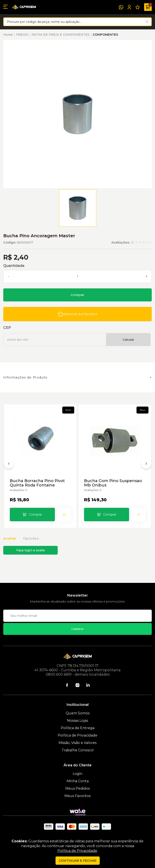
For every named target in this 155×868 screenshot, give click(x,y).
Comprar (77, 295)
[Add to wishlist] (77, 314)
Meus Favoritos (77, 796)
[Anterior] (9, 464)
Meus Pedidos (77, 788)
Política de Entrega (78, 728)
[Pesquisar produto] (147, 22)
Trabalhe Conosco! (78, 750)
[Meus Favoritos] (138, 7)
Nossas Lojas (77, 721)
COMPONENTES (105, 35)
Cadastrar (77, 629)
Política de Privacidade (77, 735)
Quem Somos (78, 713)
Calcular (128, 340)
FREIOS (22, 35)
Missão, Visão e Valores (77, 743)
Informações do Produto (25, 377)
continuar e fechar (78, 861)
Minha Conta (78, 781)
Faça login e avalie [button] (31, 550)
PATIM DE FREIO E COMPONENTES (61, 35)
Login (77, 774)
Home (8, 35)
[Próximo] (146, 464)
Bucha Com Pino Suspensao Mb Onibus (113, 483)
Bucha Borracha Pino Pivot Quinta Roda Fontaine (37, 483)
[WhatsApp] (121, 7)
